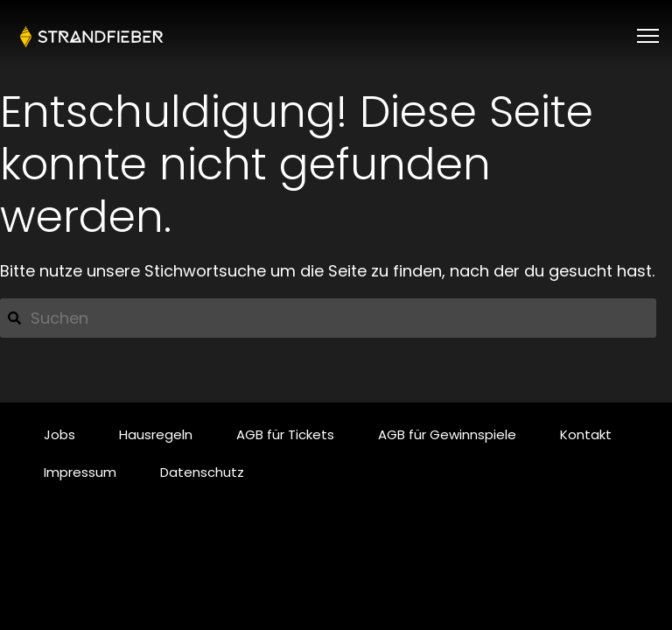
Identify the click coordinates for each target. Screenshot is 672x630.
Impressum (80, 472)
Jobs (59, 434)
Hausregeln (156, 434)
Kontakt (586, 434)
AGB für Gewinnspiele (447, 434)
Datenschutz (202, 472)
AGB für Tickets (285, 434)
